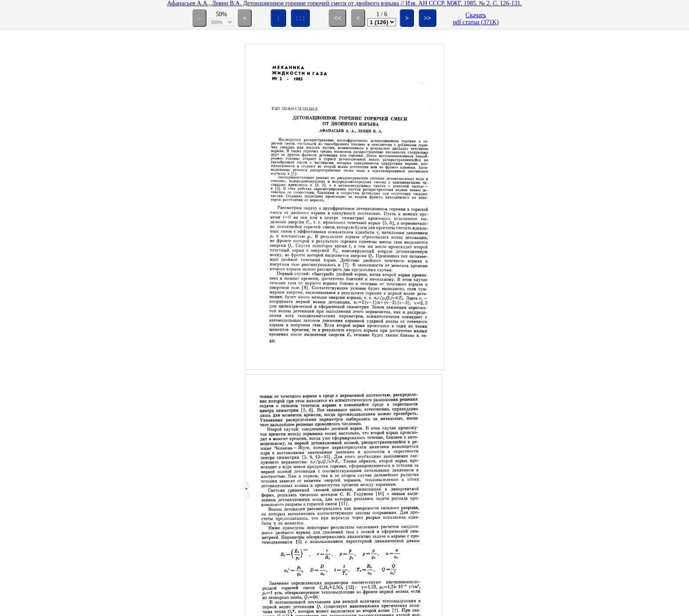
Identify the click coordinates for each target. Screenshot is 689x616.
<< (337, 18)
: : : (300, 18)
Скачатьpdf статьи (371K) (476, 19)
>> (428, 18)
